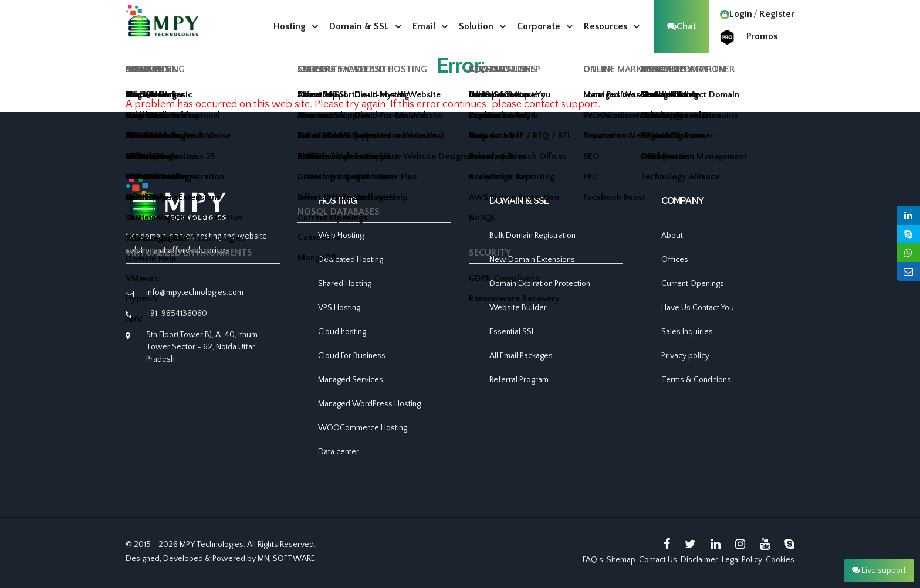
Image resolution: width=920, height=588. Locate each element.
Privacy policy (685, 356)
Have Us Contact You (698, 308)
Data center (339, 452)
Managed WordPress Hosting (369, 404)
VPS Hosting (339, 308)
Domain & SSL (359, 26)
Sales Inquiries (687, 332)
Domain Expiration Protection (540, 284)
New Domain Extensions (532, 260)
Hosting (290, 26)
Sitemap (621, 560)
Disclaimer (699, 560)
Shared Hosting (345, 284)
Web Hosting (341, 236)
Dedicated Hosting (351, 260)
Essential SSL (512, 332)
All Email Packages (521, 356)
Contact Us (658, 560)
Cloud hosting (342, 332)
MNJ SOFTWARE (286, 559)
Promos (762, 36)
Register (777, 14)
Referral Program (519, 380)
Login (736, 14)
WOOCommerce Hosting (363, 428)
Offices (675, 260)
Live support (879, 570)
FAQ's (593, 560)
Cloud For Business (352, 356)
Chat (682, 26)
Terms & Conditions (696, 380)
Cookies (780, 560)
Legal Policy (742, 560)
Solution (476, 26)
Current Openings (693, 284)
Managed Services (351, 380)
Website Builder (518, 308)
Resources (606, 26)
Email (424, 26)
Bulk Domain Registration (532, 236)
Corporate (539, 26)
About (672, 236)
